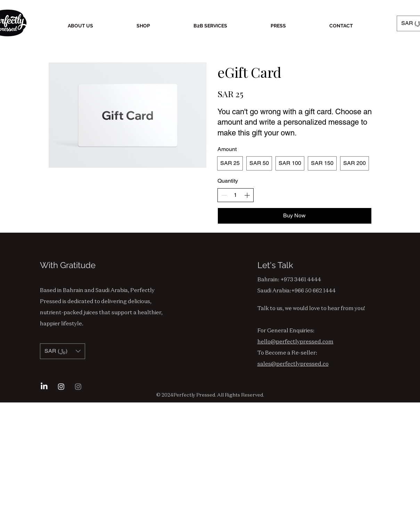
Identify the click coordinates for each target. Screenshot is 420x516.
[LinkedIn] (44, 386)
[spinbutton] (236, 195)
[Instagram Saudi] (78, 386)
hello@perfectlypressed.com (295, 341)
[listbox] (63, 351)
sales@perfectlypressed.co (293, 364)
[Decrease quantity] (224, 195)
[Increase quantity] (247, 195)
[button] (63, 351)
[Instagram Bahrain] (61, 386)
